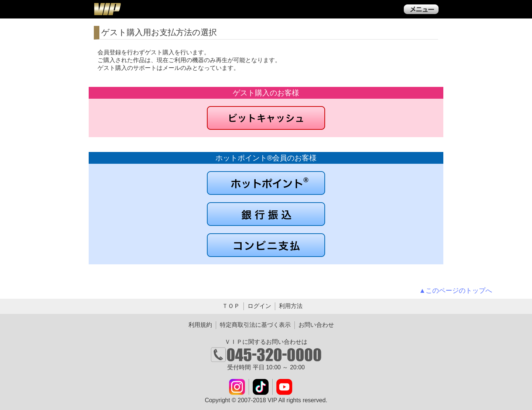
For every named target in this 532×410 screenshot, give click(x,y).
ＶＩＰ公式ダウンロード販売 (107, 9)
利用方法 (291, 306)
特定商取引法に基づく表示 (255, 325)
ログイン (259, 306)
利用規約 (200, 325)
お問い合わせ (316, 325)
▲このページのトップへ (456, 291)
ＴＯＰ (231, 306)
